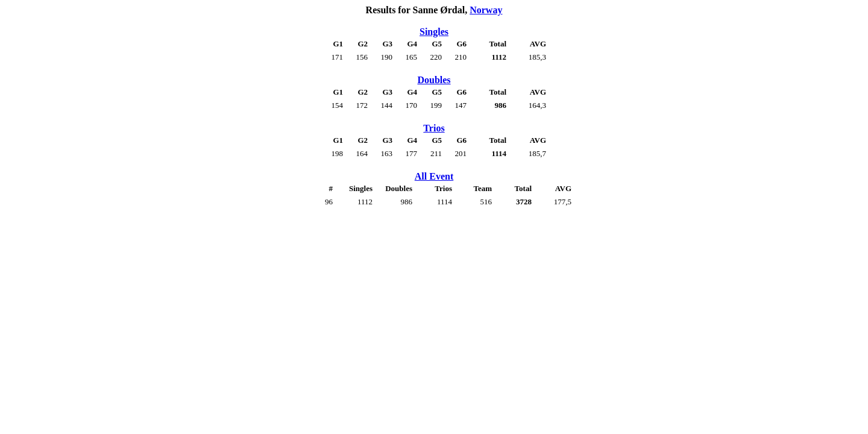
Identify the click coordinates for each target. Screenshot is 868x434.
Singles (434, 32)
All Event (434, 176)
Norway (486, 10)
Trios (434, 128)
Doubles (434, 80)
